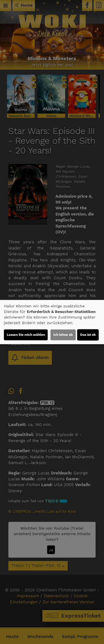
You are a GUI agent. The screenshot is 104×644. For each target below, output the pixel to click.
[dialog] (52, 322)
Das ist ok (88, 335)
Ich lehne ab (63, 335)
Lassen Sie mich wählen (26, 335)
